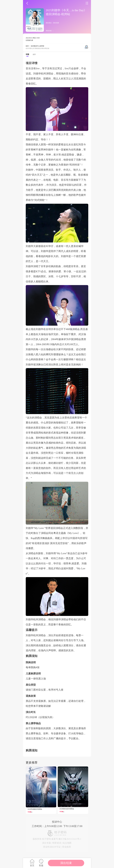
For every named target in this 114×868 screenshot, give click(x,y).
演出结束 (66, 863)
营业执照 (67, 847)
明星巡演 (57, 843)
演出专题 (46, 843)
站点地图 (67, 843)
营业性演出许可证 (52, 847)
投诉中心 (57, 822)
